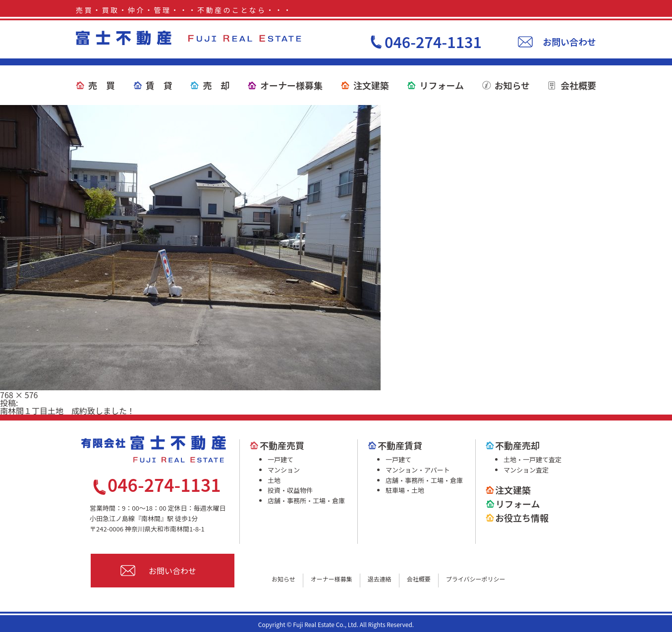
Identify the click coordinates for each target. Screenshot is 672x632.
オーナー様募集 (291, 85)
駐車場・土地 (405, 490)
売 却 (216, 85)
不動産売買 (282, 445)
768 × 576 (19, 395)
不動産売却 (517, 445)
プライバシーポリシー (476, 579)
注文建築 (371, 85)
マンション (284, 470)
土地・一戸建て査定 (532, 459)
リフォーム (441, 85)
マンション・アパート (418, 470)
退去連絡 (380, 579)
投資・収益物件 (290, 490)
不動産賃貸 (400, 445)
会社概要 (578, 85)
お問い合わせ (569, 42)
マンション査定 (526, 470)
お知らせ (512, 85)
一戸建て (280, 459)
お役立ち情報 (522, 518)
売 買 (102, 85)
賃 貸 (159, 85)
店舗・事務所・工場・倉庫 (306, 500)
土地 (274, 480)
